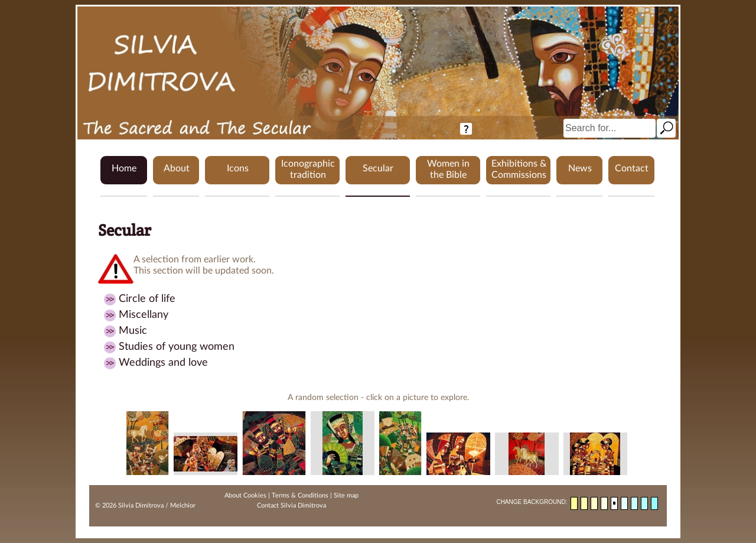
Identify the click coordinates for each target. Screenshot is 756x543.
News (580, 168)
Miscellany (144, 315)
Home (124, 168)
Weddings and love (163, 362)
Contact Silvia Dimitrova (291, 505)
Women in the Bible (448, 169)
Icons (238, 168)
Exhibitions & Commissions (519, 169)
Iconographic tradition (308, 169)
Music (133, 331)
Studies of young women (177, 347)
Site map (346, 495)
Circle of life (147, 299)
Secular (378, 168)
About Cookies (245, 495)
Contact (632, 168)
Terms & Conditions (300, 495)
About (177, 168)
